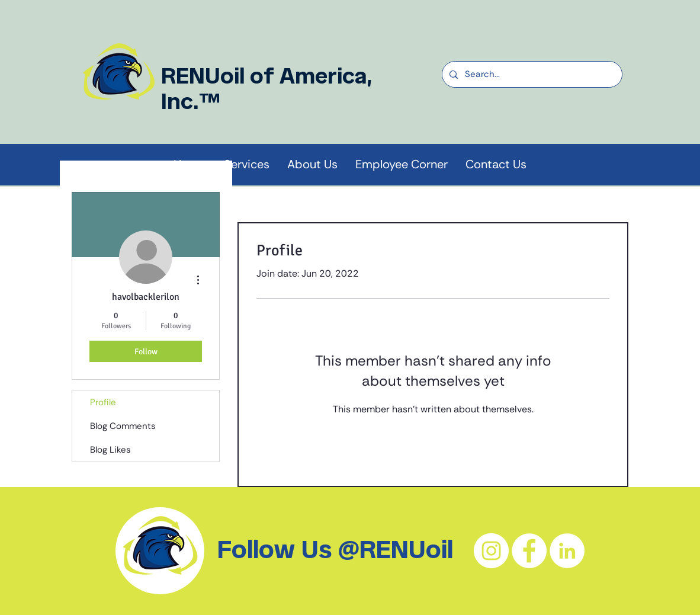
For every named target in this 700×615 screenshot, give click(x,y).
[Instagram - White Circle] (491, 551)
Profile (103, 402)
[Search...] (531, 74)
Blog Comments (123, 426)
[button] (312, 164)
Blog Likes (110, 450)
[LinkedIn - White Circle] (567, 551)
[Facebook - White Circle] (529, 551)
